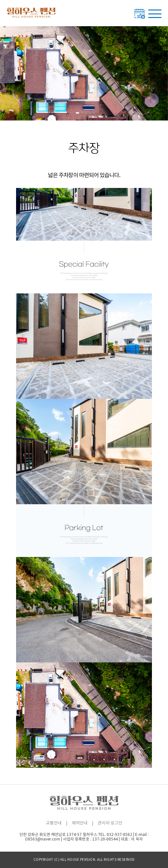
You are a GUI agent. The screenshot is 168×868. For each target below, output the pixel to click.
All (100, 860)
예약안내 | (83, 823)
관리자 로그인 (110, 823)
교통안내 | (57, 823)
